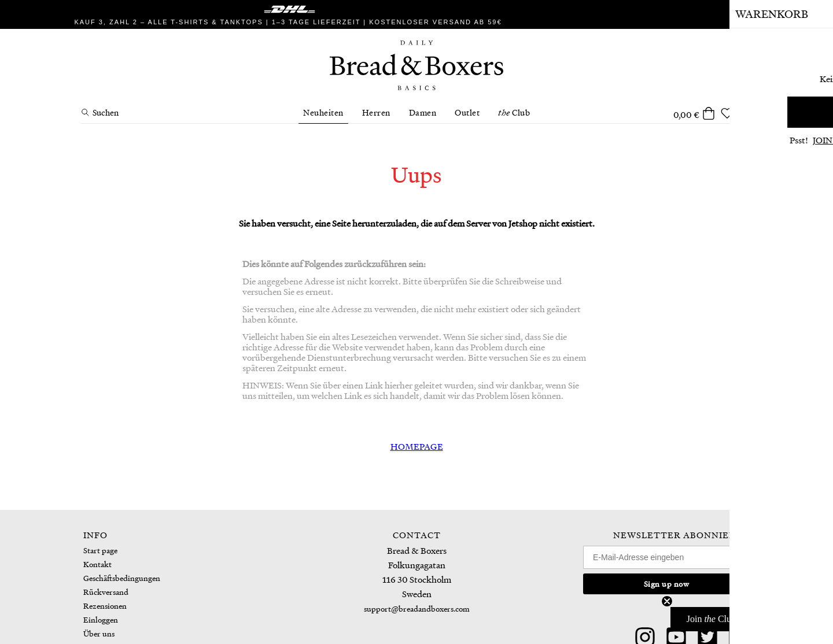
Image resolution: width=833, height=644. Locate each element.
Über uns (99, 633)
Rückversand (106, 592)
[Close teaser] (667, 601)
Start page (100, 550)
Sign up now (667, 584)
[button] (745, 619)
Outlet (467, 112)
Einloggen (101, 619)
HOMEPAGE (417, 446)
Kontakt (97, 564)
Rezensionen (105, 606)
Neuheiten (323, 112)
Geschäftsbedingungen (122, 578)
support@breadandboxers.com (417, 608)
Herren (376, 112)
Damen (423, 112)
